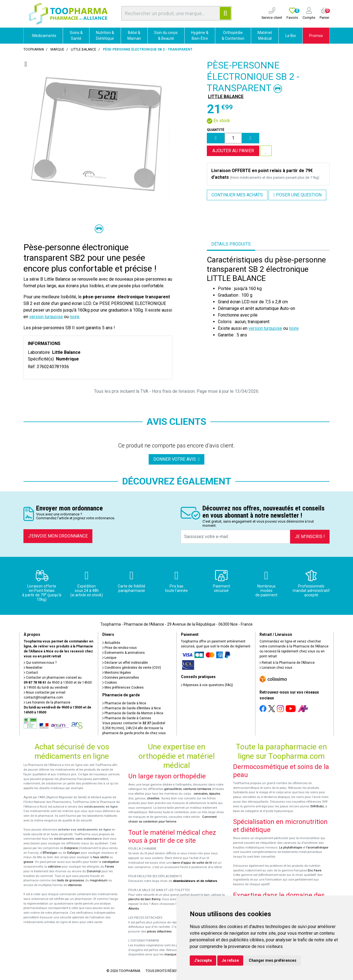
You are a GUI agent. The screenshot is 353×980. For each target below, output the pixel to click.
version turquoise (46, 317)
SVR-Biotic (317, 806)
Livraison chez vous (276, 668)
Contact (31, 673)
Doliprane (71, 848)
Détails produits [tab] (231, 244)
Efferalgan (50, 853)
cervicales (201, 794)
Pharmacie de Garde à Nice (124, 703)
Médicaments (43, 36)
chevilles (153, 798)
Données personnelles (121, 678)
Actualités (111, 643)
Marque (57, 49)
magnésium (99, 880)
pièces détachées (159, 932)
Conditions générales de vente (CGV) (132, 668)
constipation (111, 862)
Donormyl (94, 871)
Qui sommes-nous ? (40, 663)
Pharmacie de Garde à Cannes (127, 718)
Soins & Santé (76, 35)
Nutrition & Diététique (105, 35)
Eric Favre (315, 870)
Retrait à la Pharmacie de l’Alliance (287, 663)
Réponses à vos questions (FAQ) (207, 685)
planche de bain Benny (144, 899)
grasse (28, 862)
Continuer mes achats (237, 195)
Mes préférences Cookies (123, 687)
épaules (215, 794)
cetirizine (54, 867)
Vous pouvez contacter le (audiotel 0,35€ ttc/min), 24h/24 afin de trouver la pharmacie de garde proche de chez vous (134, 728)
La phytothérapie (291, 848)
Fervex (110, 867)
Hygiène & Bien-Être (200, 35)
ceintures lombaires (197, 789)
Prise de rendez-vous (120, 648)
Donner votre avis (176, 459)
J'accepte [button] (203, 960)
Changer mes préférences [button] (273, 960)
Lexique (109, 658)
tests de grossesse (71, 880)
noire (75, 317)
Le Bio (291, 36)
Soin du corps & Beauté (166, 35)
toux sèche (101, 857)
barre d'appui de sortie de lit (192, 863)
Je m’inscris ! (310, 537)
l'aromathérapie (317, 848)
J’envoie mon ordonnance (58, 536)
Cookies (110, 683)
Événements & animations (124, 653)
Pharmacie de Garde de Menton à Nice (133, 713)
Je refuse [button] (230, 960)
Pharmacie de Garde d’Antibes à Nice (132, 708)
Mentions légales (117, 673)
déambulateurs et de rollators (195, 881)
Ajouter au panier (233, 151)
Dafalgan (73, 853)
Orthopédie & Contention (233, 35)
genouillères (173, 789)
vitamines (75, 885)
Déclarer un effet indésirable (125, 663)
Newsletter (33, 668)
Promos (316, 36)
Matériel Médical (265, 35)
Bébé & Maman (134, 35)
